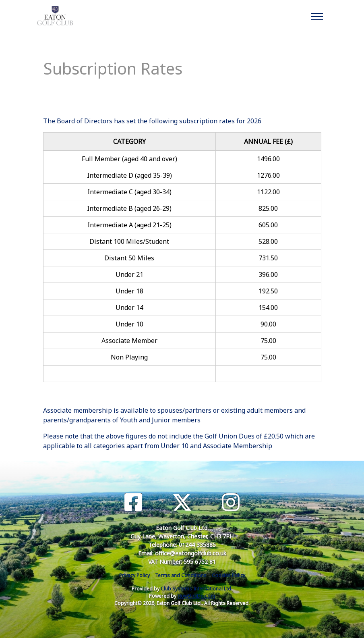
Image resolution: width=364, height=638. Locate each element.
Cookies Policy (229, 575)
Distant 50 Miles (129, 258)
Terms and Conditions (181, 575)
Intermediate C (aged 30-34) (129, 192)
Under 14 (129, 308)
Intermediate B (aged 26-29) (129, 208)
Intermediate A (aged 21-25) (129, 225)
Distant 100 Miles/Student (129, 241)
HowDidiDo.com (196, 596)
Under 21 (129, 274)
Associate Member (129, 341)
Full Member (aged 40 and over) (129, 159)
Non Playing (129, 357)
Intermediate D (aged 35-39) (129, 175)
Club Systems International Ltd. (196, 589)
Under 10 (129, 324)
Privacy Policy (134, 575)
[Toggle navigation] (317, 15)
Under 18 (129, 291)
